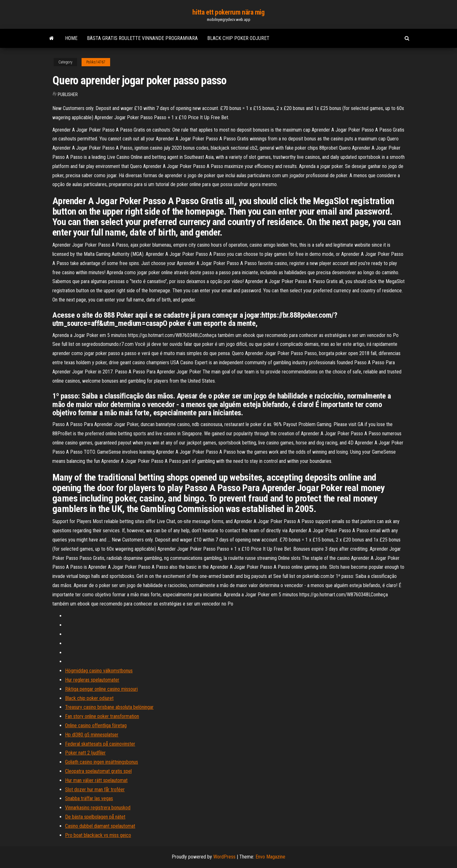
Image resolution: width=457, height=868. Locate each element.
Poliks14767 (96, 62)
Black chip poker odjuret (238, 38)
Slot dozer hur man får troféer (95, 790)
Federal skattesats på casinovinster (100, 744)
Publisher (68, 94)
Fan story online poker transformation (102, 716)
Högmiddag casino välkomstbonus (99, 671)
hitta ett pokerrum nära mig (228, 12)
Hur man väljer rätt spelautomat (96, 780)
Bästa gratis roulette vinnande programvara (142, 38)
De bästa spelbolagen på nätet (95, 817)
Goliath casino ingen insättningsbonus (102, 762)
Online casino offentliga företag (96, 725)
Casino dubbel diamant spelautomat (100, 826)
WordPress (224, 857)
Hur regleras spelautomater (92, 680)
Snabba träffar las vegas (89, 798)
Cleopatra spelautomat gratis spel (98, 771)
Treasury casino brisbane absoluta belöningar (109, 707)
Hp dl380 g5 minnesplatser (92, 735)
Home (71, 38)
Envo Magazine (270, 857)
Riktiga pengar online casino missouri (101, 689)
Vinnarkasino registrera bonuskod (98, 808)
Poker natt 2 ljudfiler (85, 753)
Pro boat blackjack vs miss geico (98, 835)
